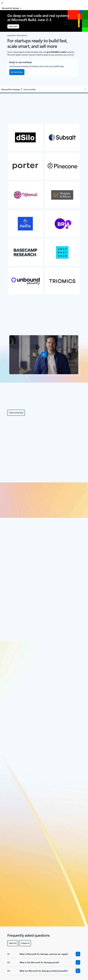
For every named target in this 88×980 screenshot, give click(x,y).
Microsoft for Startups (11, 8)
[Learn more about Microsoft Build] (13, 26)
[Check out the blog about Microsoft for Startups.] (16, 413)
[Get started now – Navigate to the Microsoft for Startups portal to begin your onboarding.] (17, 72)
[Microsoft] (44, 2)
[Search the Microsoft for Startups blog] (2, 3)
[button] (55, 89)
